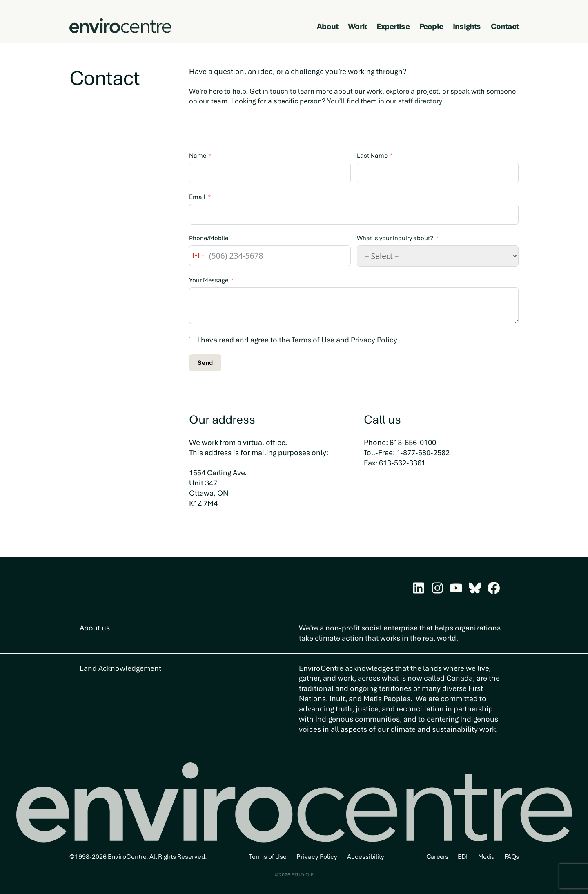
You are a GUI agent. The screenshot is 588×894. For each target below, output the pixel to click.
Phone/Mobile (209, 238)
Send (205, 363)
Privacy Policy (374, 340)
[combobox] (198, 256)
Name (198, 156)
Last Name (372, 156)
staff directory (420, 101)
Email (197, 197)
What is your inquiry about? (395, 238)
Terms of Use (313, 340)
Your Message (209, 280)
